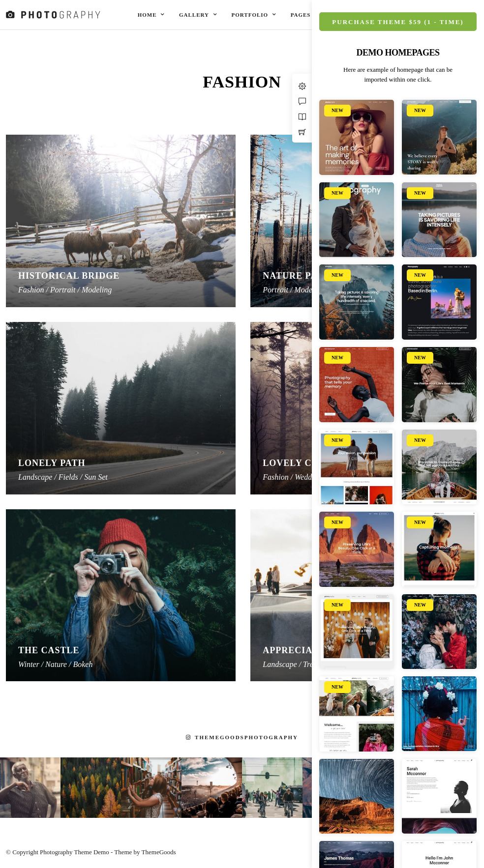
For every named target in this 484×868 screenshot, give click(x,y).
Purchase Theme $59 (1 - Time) (398, 22)
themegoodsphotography (242, 737)
